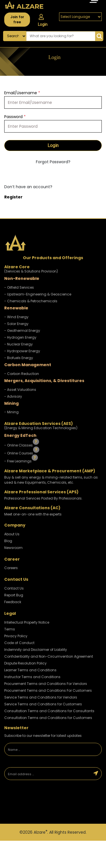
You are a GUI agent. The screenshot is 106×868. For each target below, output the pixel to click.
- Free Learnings (18, 461)
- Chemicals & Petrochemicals (31, 301)
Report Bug (14, 595)
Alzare (40, 832)
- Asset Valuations (20, 390)
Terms (10, 629)
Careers (11, 568)
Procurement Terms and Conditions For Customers (48, 690)
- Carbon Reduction (22, 374)
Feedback (13, 602)
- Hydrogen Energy (20, 337)
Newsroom (13, 548)
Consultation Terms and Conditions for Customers (48, 718)
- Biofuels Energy (19, 358)
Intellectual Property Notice (27, 622)
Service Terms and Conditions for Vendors (41, 697)
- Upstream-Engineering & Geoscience (38, 294)
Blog (8, 541)
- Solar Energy (16, 324)
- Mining (11, 412)
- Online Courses (19, 453)
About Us (12, 534)
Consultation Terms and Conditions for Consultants (49, 711)
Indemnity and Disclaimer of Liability (36, 650)
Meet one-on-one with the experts (33, 514)
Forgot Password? (53, 162)
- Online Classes (19, 445)
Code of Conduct (19, 643)
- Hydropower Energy (22, 351)
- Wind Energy (16, 317)
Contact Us (14, 588)
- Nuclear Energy (19, 344)
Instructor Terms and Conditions (32, 677)
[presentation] (44, 802)
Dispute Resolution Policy (25, 663)
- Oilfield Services (19, 287)
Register (13, 197)
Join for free (17, 19)
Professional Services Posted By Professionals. (43, 498)
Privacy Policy (16, 636)
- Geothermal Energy (22, 331)
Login (43, 20)
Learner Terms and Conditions (30, 670)
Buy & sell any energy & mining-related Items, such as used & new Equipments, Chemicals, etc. (51, 480)
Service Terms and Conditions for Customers (43, 704)
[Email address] (47, 774)
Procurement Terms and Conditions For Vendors (46, 684)
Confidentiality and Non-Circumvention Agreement (49, 656)
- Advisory (13, 396)
